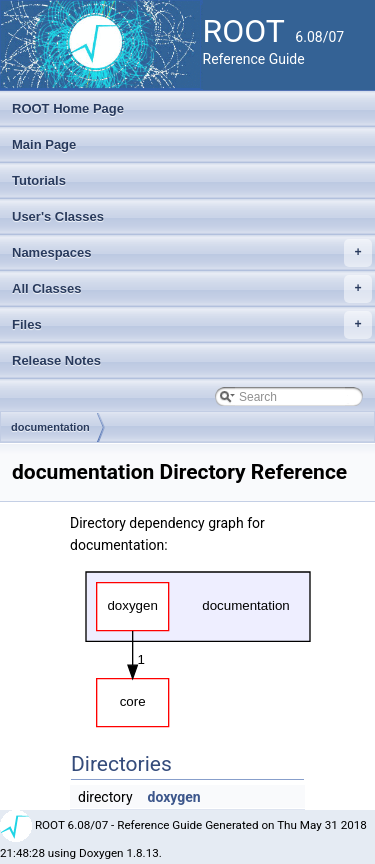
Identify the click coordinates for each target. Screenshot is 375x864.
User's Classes (58, 216)
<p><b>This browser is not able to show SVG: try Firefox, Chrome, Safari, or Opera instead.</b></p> (198, 644)
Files (192, 325)
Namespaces (192, 253)
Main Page (44, 144)
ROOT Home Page (68, 108)
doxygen (174, 797)
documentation (50, 427)
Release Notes (56, 360)
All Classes (192, 289)
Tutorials (39, 180)
